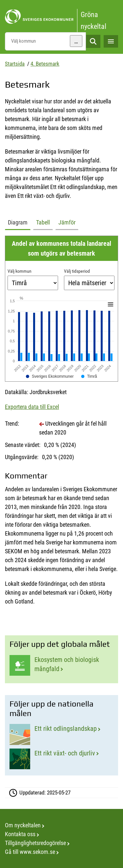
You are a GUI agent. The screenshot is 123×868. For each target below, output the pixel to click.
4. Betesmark (45, 64)
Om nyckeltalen (23, 825)
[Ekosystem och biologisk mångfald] (61, 666)
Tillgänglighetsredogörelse (35, 843)
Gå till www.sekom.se (30, 852)
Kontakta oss (20, 834)
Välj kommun (20, 271)
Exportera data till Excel (32, 407)
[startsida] (61, 17)
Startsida (15, 64)
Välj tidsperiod (77, 271)
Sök (93, 42)
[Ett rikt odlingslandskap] (61, 734)
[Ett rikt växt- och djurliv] (61, 759)
